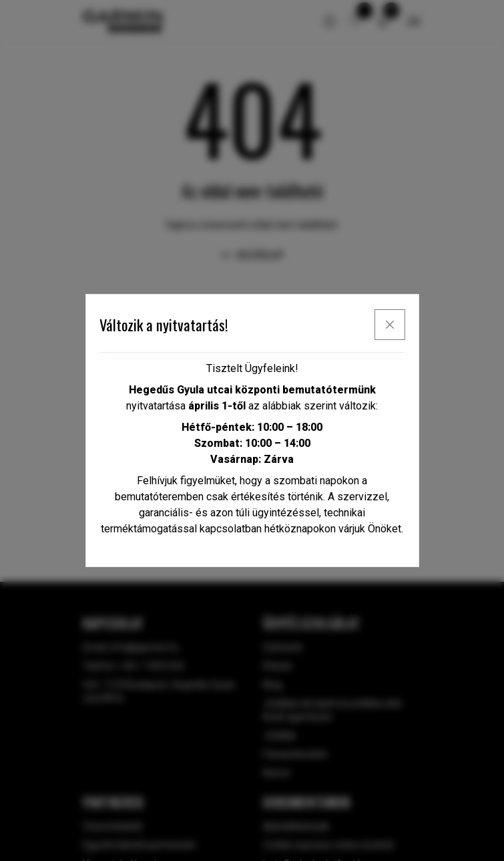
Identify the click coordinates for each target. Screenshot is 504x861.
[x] (390, 325)
